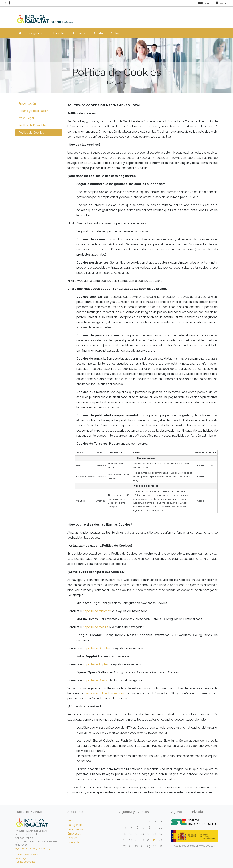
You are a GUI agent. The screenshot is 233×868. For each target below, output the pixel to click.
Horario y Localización (33, 111)
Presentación (27, 104)
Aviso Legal (26, 118)
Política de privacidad (27, 855)
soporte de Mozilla (96, 627)
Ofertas (99, 33)
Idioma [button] (204, 3)
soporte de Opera (95, 680)
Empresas (74, 834)
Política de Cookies (31, 133)
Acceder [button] (222, 3)
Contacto (116, 33)
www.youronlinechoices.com (105, 693)
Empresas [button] (80, 33)
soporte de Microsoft (97, 611)
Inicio (71, 820)
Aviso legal (21, 858)
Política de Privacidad (33, 125)
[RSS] (5, 3)
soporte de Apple (95, 664)
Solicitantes (75, 829)
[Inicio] (51, 15)
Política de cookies (25, 862)
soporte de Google (96, 648)
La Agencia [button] (34, 33)
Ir (213, 501)
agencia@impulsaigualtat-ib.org (33, 848)
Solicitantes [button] (58, 33)
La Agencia (75, 825)
